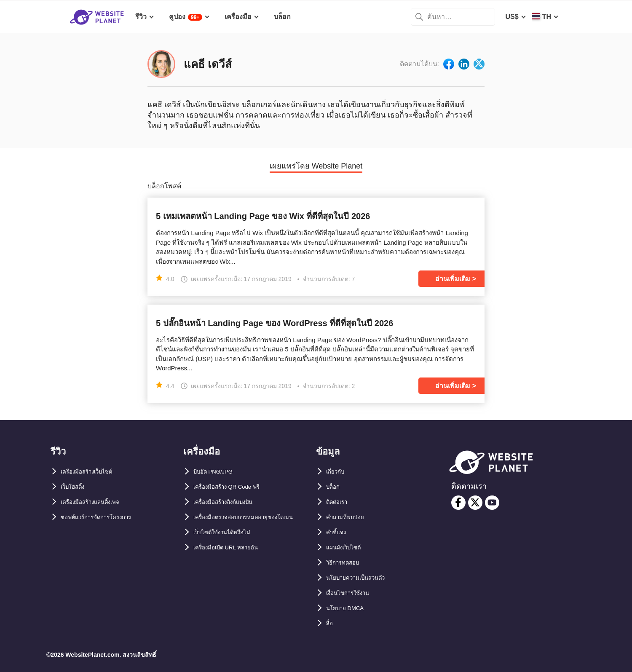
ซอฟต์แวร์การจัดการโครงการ (105, 517)
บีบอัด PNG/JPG (218, 472)
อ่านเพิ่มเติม (453, 279)
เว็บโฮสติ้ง (76, 487)
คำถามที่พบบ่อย (349, 517)
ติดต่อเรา (339, 502)
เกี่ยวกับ (337, 472)
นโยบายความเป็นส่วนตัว (362, 578)
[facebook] (458, 503)
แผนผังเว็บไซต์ (347, 548)
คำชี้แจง (338, 532)
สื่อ (330, 623)
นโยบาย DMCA (349, 608)
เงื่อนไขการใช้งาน (353, 593)
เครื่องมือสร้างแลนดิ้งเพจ (97, 502)
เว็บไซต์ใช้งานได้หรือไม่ (229, 548)
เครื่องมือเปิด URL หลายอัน (233, 563)
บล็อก (335, 487)
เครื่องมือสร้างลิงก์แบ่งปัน (231, 502)
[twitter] (475, 503)
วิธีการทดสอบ (347, 563)
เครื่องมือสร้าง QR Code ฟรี (235, 487)
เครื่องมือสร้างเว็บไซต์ (93, 472)
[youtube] (492, 503)
